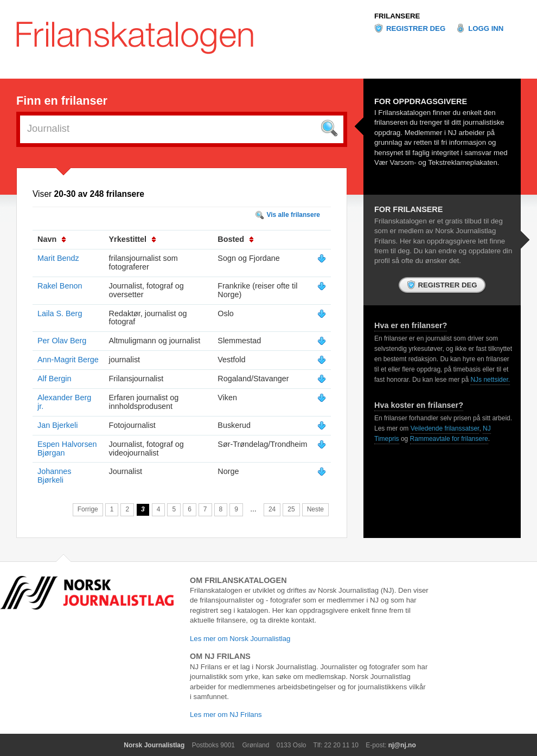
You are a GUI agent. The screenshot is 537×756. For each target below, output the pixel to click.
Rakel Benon (60, 286)
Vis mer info (322, 259)
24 (272, 509)
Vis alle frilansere (293, 215)
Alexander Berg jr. (64, 402)
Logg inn (486, 28)
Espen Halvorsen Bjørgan (67, 449)
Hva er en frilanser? (411, 325)
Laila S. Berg (60, 313)
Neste (315, 509)
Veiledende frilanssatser (445, 428)
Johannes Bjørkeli (54, 476)
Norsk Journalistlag (154, 745)
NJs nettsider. (490, 380)
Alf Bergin (54, 379)
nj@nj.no (402, 745)
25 (291, 509)
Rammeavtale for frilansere (449, 439)
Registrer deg (416, 28)
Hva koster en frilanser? (419, 405)
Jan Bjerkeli (57, 425)
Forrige (88, 509)
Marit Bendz (58, 258)
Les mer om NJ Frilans (226, 715)
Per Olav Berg (62, 341)
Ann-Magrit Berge (68, 360)
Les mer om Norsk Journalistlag (240, 639)
